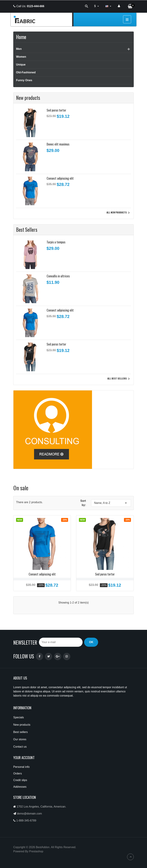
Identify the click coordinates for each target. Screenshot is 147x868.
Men (19, 49)
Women (21, 57)
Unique (21, 65)
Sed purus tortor (56, 110)
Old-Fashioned (26, 72)
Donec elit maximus (58, 144)
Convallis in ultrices (58, 276)
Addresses (20, 787)
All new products (119, 213)
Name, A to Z (111, 503)
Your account (24, 757)
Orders (18, 773)
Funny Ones (24, 80)
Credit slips (20, 780)
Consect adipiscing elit (60, 178)
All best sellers (119, 379)
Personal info (21, 767)
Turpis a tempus (56, 242)
